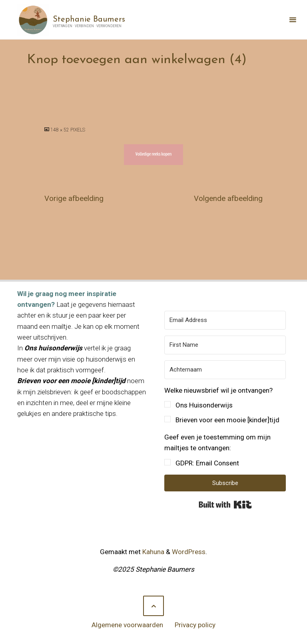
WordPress (189, 552)
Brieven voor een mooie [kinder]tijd (227, 420)
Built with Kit (225, 505)
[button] (225, 405)
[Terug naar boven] (153, 606)
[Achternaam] (225, 370)
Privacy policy (195, 625)
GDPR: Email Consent (207, 463)
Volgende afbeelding (228, 199)
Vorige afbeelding (74, 199)
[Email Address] (225, 320)
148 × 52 (60, 130)
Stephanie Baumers (89, 19)
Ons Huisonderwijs (204, 405)
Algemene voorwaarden (127, 625)
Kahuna (153, 552)
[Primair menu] (293, 20)
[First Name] (225, 345)
